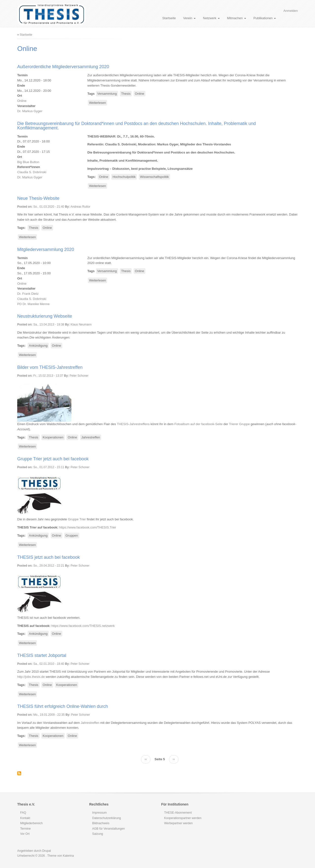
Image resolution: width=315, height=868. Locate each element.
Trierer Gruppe (239, 424)
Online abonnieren (19, 773)
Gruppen (72, 535)
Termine (25, 829)
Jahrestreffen (91, 437)
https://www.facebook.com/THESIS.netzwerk (83, 626)
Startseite (169, 18)
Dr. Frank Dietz (28, 294)
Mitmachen (237, 18)
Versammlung (107, 94)
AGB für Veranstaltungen (109, 829)
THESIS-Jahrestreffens (133, 424)
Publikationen (265, 18)
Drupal (46, 851)
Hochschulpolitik (124, 177)
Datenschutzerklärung (107, 818)
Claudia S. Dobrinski (32, 172)
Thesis (126, 94)
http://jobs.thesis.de (31, 677)
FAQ (23, 813)
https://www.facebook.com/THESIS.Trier (88, 527)
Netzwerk (211, 18)
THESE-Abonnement (178, 813)
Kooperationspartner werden (183, 818)
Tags (91, 94)
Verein (189, 18)
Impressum (100, 813)
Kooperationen (53, 437)
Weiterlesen (98, 103)
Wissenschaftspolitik (154, 177)
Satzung (98, 834)
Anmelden (291, 11)
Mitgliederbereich (31, 823)
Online (22, 101)
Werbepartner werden (178, 823)
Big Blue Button (28, 162)
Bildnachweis (101, 823)
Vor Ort (25, 834)
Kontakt (25, 818)
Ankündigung (38, 346)
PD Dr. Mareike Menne (33, 304)
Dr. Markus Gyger (30, 111)
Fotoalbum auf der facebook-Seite (199, 424)
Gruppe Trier (77, 519)
